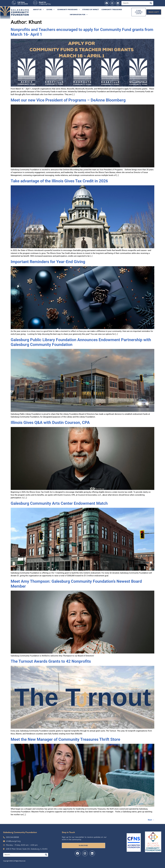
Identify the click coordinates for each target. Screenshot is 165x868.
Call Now (21, 2)
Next (151, 820)
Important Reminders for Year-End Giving (48, 262)
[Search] (151, 3)
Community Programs (69, 10)
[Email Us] (35, 3)
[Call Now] (14, 3)
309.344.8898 (23, 4)
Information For (79, 15)
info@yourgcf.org (45, 4)
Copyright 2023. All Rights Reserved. (14, 861)
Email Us (42, 2)
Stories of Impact (91, 9)
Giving (51, 10)
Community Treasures (112, 9)
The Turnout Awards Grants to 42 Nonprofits (52, 661)
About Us (38, 10)
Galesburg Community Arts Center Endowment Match (59, 503)
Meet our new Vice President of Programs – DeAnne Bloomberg (69, 100)
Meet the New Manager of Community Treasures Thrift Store (66, 739)
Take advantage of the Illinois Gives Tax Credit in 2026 (59, 181)
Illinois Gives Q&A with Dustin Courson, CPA (50, 422)
